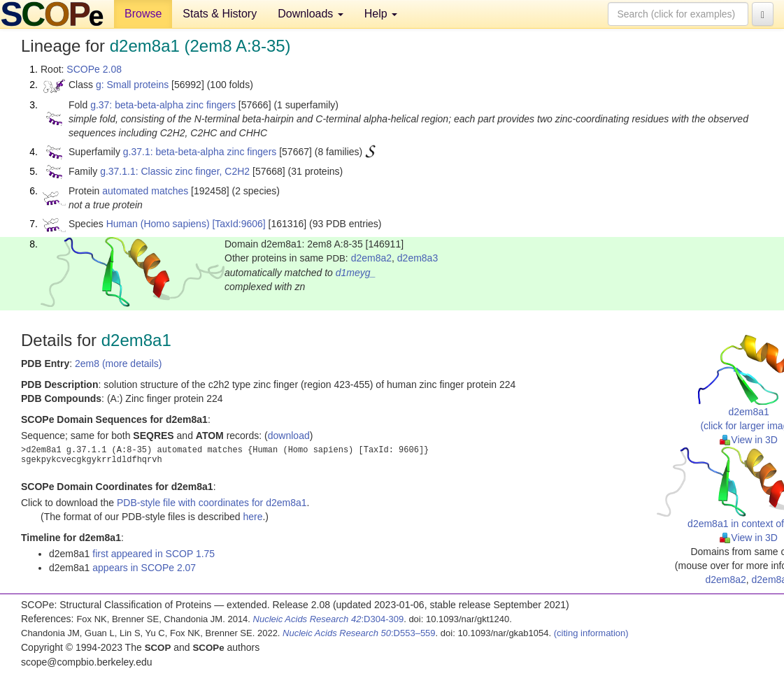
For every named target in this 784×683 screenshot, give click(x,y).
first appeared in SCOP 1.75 (154, 554)
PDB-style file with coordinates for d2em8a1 (212, 503)
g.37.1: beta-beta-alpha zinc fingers (200, 152)
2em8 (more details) (119, 364)
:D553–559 (359, 633)
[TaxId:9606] (238, 224)
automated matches (145, 191)
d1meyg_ (356, 273)
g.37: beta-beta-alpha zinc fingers (163, 105)
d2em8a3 (418, 258)
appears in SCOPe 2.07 (144, 568)
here (252, 517)
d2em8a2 (371, 258)
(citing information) (591, 633)
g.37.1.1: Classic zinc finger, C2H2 (175, 171)
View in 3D (749, 440)
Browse (143, 14)
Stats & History (220, 14)
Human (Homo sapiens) (158, 224)
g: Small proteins (132, 85)
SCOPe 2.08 (94, 69)
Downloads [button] (311, 14)
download (289, 436)
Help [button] (381, 14)
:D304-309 (329, 619)
